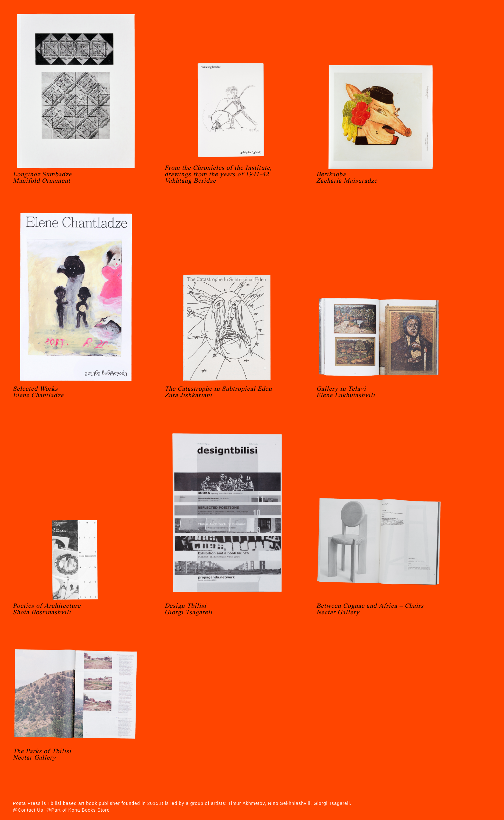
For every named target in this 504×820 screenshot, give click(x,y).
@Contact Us (28, 810)
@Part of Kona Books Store (78, 810)
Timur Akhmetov (247, 803)
